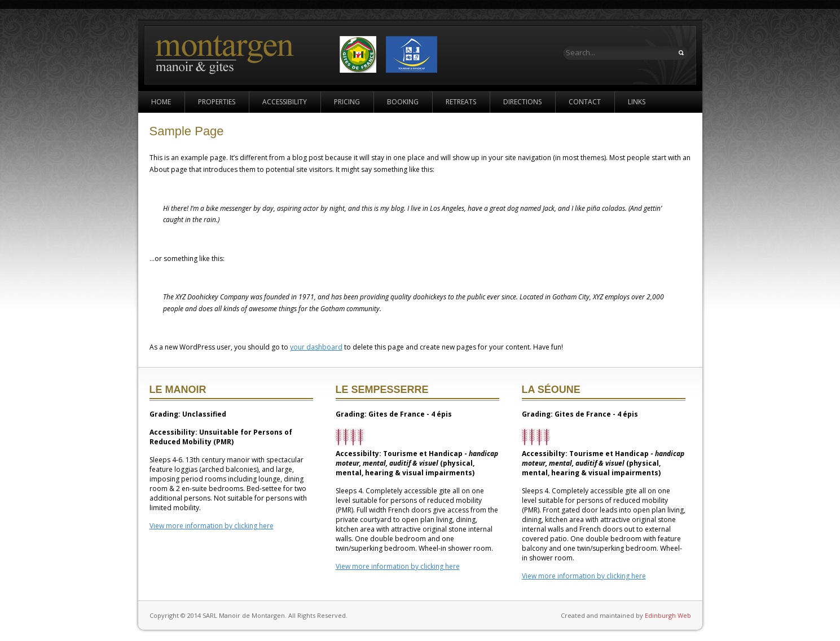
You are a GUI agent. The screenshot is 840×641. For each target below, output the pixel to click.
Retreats (461, 102)
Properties (217, 102)
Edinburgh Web (668, 615)
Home (161, 102)
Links (637, 102)
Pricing (347, 102)
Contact (585, 102)
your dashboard (316, 347)
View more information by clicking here (212, 526)
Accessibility (285, 102)
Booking (403, 102)
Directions (522, 102)
